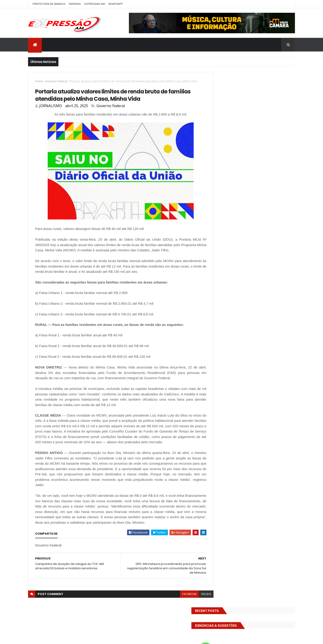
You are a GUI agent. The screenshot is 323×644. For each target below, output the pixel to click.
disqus (196, 609)
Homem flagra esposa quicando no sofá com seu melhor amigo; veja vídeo (263, 309)
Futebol (248, 221)
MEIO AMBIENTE (225, 245)
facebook (179, 609)
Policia (276, 245)
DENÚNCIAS (238, 189)
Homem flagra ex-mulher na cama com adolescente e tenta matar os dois (263, 386)
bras (272, 174)
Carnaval (221, 182)
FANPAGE (75, 4)
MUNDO (261, 245)
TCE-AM (272, 269)
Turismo (220, 285)
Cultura (220, 189)
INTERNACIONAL (253, 237)
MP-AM (245, 245)
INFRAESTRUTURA (226, 237)
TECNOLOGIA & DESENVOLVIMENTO (238, 277)
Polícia (219, 253)
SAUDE (272, 261)
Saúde (287, 261)
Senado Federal (225, 269)
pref (266, 253)
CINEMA (274, 182)
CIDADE (258, 182)
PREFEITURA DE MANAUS (49, 4)
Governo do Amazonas (231, 229)
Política (252, 253)
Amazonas (238, 174)
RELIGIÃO (256, 261)
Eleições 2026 (224, 205)
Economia (221, 197)
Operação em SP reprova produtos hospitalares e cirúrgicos (260, 362)
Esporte (282, 213)
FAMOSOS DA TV (225, 221)
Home (39, 81)
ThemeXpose (88, 638)
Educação (241, 197)
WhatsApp (116, 4)
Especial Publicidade (257, 213)
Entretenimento (226, 213)
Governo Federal (56, 81)
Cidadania (240, 182)
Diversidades (282, 189)
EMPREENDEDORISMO (253, 205)
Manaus (275, 237)
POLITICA (235, 253)
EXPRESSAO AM (95, 4)
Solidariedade (251, 269)
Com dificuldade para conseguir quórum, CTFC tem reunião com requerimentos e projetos (258, 335)
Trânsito (273, 277)
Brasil (284, 174)
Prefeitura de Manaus (229, 261)
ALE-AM (219, 174)
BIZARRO (257, 174)
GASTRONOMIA (269, 221)
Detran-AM (260, 189)
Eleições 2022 (263, 197)
